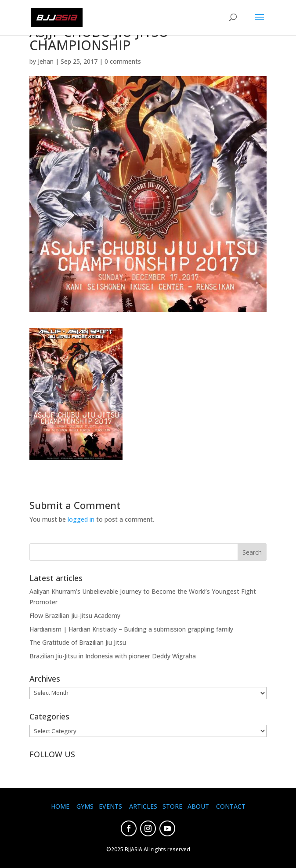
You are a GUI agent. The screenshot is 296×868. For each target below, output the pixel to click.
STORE (172, 806)
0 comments (123, 61)
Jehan (46, 61)
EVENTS (110, 806)
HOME (60, 806)
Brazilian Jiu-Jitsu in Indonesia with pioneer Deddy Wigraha (113, 656)
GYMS (85, 806)
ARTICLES (143, 806)
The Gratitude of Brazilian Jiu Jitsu (78, 642)
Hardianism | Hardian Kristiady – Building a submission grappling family (131, 629)
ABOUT (198, 806)
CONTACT (231, 806)
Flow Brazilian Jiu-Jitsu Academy (75, 616)
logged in (81, 519)
